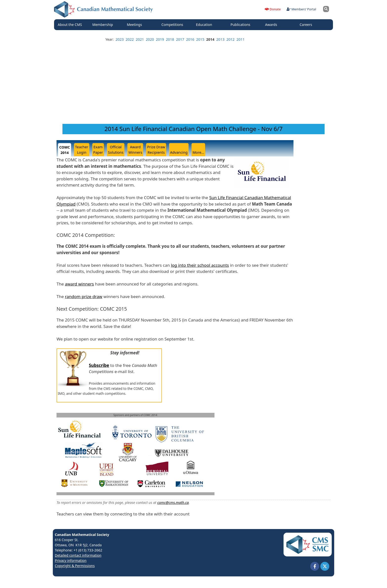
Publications (242, 25)
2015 (200, 39)
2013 (220, 39)
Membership (104, 25)
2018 (170, 39)
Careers (307, 25)
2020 (150, 39)
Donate (273, 9)
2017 (180, 39)
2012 (230, 39)
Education (205, 25)
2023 (120, 39)
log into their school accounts (200, 265)
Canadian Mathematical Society (82, 535)
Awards (272, 25)
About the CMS (71, 25)
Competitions (174, 25)
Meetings (136, 25)
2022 (130, 39)
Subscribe (99, 365)
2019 (160, 39)
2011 (241, 39)
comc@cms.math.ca (173, 503)
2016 (190, 39)
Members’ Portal (301, 9)
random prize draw (84, 296)
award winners (79, 284)
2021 (140, 39)
